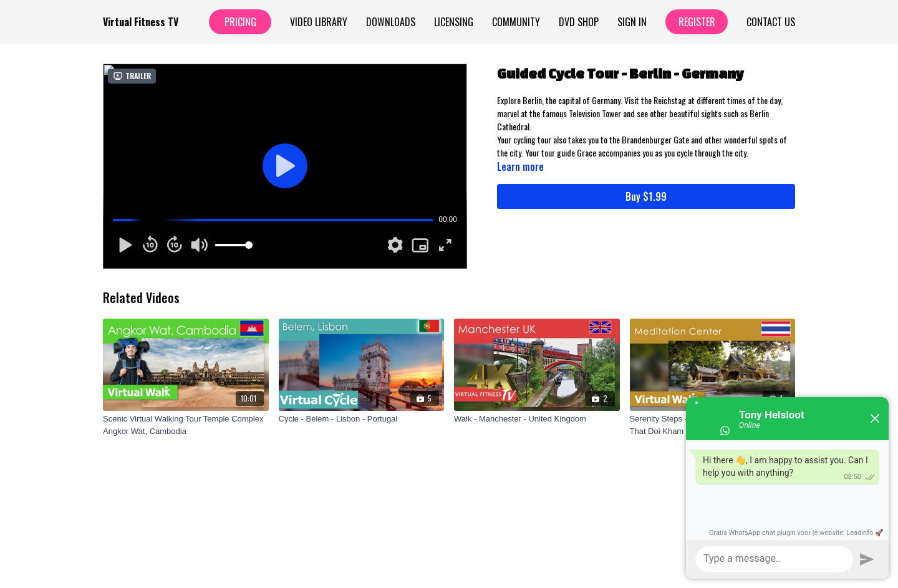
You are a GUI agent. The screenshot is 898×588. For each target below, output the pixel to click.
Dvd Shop (579, 22)
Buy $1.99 (646, 196)
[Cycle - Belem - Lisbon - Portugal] (362, 419)
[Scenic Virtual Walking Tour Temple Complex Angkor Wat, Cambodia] (186, 425)
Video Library (319, 22)
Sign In (632, 22)
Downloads (391, 22)
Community (516, 22)
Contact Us (771, 22)
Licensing (454, 22)
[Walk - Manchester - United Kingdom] (537, 419)
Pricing (240, 22)
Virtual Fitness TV (141, 22)
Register (697, 22)
